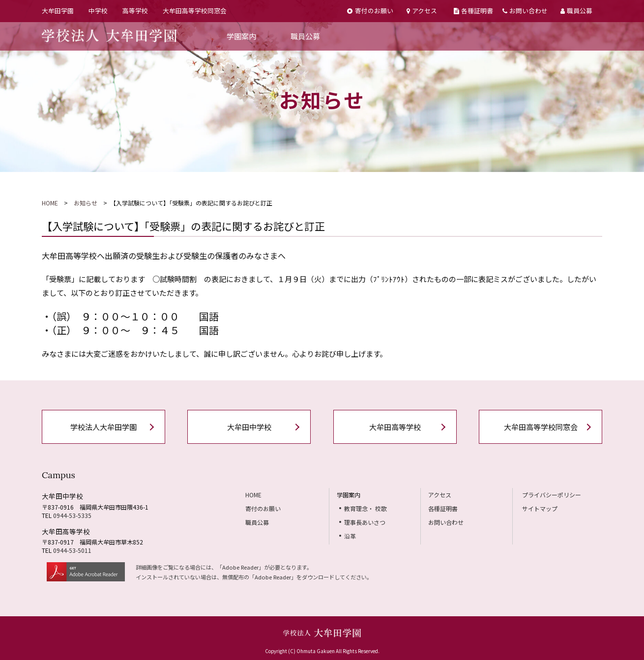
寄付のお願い (370, 11)
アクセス (422, 11)
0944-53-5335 (72, 515)
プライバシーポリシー (552, 495)
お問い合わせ (525, 11)
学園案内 (241, 36)
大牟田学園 (58, 11)
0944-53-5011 (72, 550)
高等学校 (135, 11)
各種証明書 (473, 11)
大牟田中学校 (249, 427)
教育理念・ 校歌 (366, 508)
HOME (50, 203)
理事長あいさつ (365, 522)
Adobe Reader (240, 567)
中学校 (98, 11)
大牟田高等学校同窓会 (195, 11)
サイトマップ (540, 508)
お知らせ (86, 203)
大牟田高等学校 (395, 427)
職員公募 (576, 11)
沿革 (350, 536)
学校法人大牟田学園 (103, 427)
